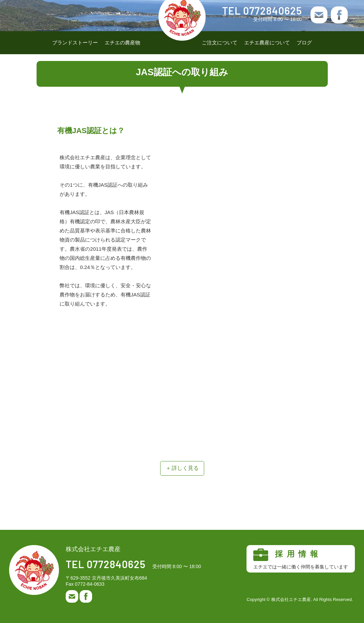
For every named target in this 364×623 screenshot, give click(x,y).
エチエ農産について (267, 43)
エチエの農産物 (122, 43)
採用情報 (301, 559)
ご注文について (220, 43)
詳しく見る (185, 468)
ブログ (304, 43)
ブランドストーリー (75, 43)
